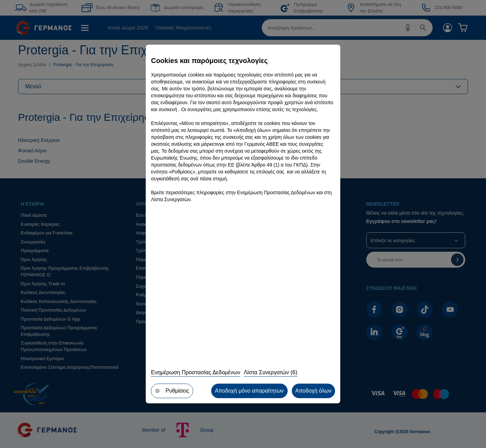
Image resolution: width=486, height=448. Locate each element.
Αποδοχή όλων (313, 391)
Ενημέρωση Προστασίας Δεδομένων (196, 373)
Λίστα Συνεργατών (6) (271, 373)
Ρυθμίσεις (172, 391)
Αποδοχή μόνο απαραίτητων (248, 391)
